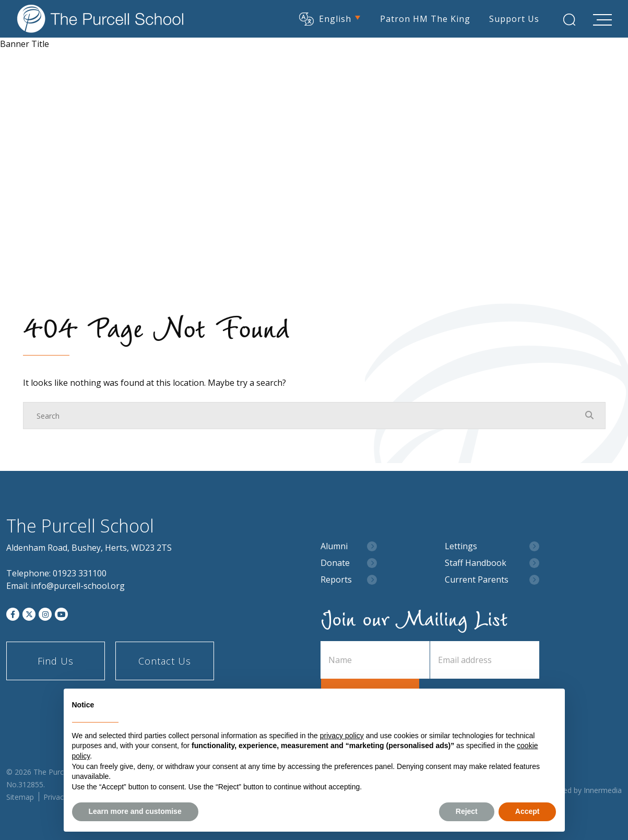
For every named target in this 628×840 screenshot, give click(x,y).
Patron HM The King (425, 18)
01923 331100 (80, 573)
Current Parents (477, 580)
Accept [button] (528, 811)
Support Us (514, 18)
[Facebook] (13, 614)
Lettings (461, 546)
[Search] (304, 416)
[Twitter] (29, 614)
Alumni (334, 546)
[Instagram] (45, 614)
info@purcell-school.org (78, 586)
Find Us (56, 661)
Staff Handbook (476, 563)
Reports (336, 580)
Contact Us (165, 661)
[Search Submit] (569, 20)
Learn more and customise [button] (135, 811)
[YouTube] (61, 614)
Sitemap (20, 797)
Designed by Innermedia (581, 790)
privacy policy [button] (342, 736)
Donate (335, 563)
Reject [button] (467, 811)
